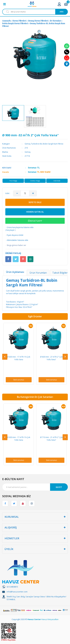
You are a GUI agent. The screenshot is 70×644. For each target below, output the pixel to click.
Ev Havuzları (56, 21)
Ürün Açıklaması (15, 272)
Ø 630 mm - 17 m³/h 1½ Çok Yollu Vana (19, 358)
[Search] (35, 12)
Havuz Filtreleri (19, 21)
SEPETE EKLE (35, 202)
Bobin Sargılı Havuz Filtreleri (15, 24)
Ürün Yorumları (38, 273)
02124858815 (12, 587)
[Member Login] (59, 4)
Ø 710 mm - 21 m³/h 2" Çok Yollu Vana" (51, 439)
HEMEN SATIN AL (35, 212)
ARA (62, 12)
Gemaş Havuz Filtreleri (38, 21)
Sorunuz (32, 168)
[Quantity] (25, 193)
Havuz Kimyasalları (50, 619)
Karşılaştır (10, 230)
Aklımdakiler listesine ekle (17, 240)
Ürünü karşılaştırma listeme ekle (19, 227)
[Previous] (5, 357)
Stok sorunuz (19, 380)
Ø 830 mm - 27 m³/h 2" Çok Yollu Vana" (51, 358)
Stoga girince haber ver (16, 245)
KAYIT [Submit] (59, 487)
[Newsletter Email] (35, 487)
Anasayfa (6, 21)
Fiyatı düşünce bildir (14, 235)
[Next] (65, 357)
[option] (13, 113)
